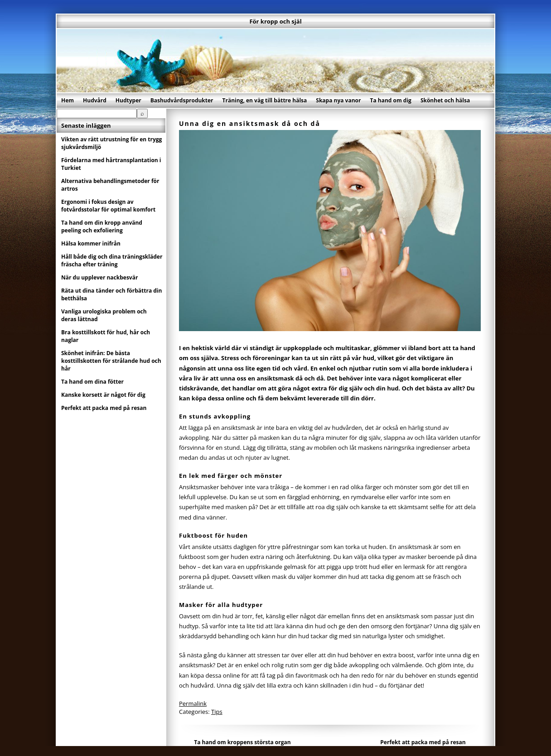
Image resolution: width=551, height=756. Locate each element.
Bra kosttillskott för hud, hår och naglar (106, 336)
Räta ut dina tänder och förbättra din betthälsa (111, 294)
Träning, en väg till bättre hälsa (265, 100)
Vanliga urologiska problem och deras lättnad (104, 315)
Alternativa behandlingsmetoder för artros (110, 185)
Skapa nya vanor (338, 100)
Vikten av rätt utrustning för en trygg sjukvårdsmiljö (111, 143)
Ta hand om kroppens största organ (242, 742)
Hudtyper (128, 100)
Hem (68, 100)
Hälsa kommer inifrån (91, 243)
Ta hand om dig (390, 100)
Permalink (193, 703)
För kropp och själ (275, 21)
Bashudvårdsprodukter (182, 100)
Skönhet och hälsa (445, 100)
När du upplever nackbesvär (99, 277)
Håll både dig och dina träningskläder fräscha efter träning (112, 260)
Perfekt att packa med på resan (423, 742)
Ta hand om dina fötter (92, 382)
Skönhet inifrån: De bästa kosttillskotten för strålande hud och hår (111, 361)
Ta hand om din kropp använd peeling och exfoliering (102, 226)
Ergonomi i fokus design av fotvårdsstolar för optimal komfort (108, 206)
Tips (217, 712)
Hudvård (95, 100)
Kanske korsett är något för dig (103, 395)
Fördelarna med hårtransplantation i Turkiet (111, 164)
